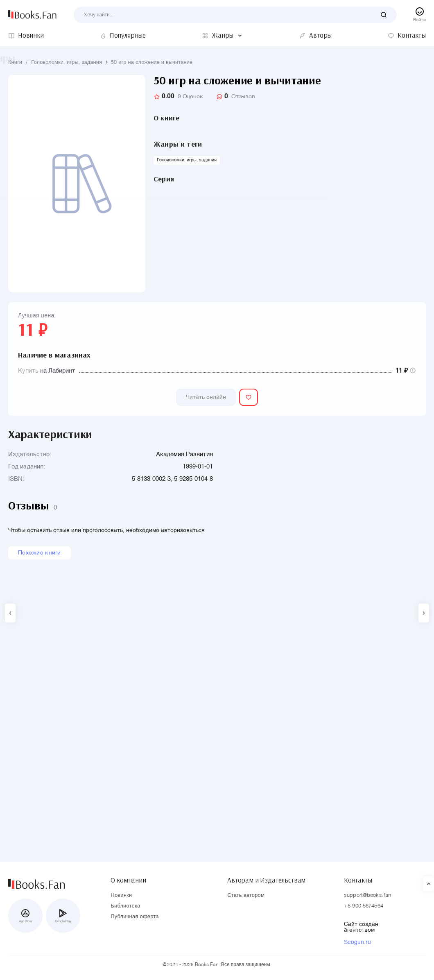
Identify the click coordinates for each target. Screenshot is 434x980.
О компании (128, 878)
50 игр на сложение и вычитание (152, 62)
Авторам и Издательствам (266, 878)
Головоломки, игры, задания (67, 62)
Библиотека (125, 906)
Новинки (121, 896)
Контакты (358, 878)
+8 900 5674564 (364, 906)
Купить (28, 371)
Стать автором (246, 896)
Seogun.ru (357, 943)
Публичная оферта (134, 917)
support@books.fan (367, 896)
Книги (15, 62)
